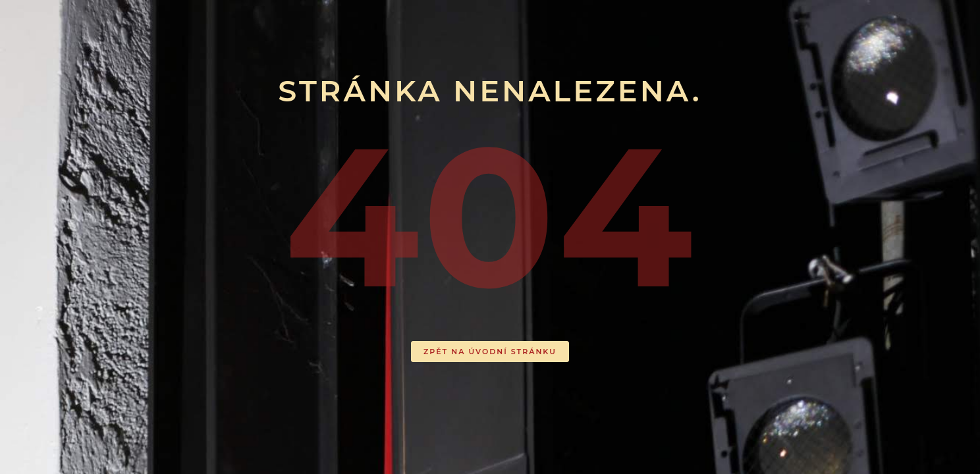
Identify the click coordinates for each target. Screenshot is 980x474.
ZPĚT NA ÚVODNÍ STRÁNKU (490, 352)
